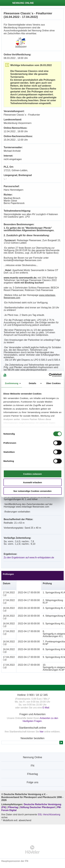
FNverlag (13, 807)
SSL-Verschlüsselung (49, 814)
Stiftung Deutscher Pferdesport (38, 807)
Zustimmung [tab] (12, 383)
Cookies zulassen (33, 474)
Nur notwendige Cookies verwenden (32, 491)
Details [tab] (33, 383)
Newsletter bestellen (32, 738)
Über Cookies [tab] (53, 383)
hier (42, 732)
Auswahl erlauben (32, 482)
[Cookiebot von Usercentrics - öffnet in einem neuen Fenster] (49, 375)
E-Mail (46, 708)
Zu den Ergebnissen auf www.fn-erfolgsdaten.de (29, 558)
